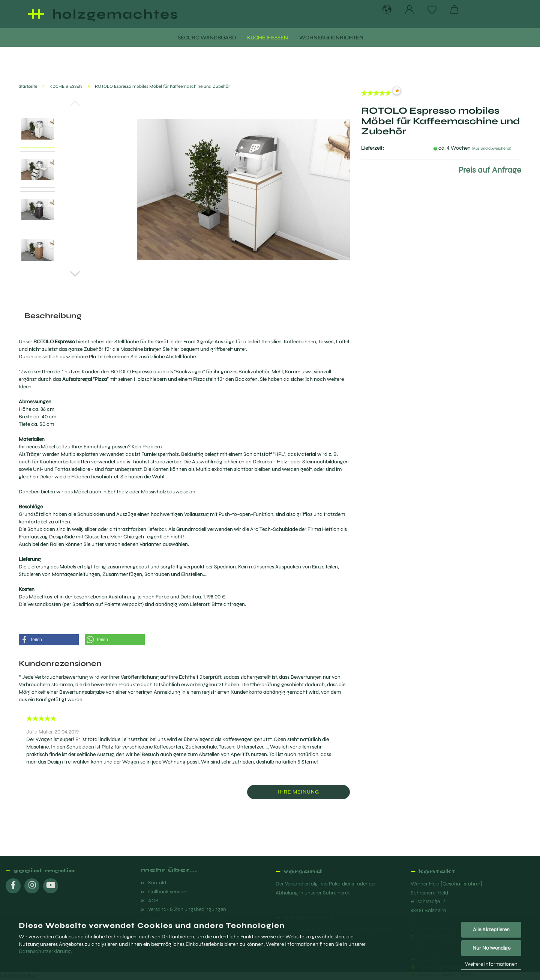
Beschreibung (53, 316)
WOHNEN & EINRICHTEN (331, 38)
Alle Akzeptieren (491, 930)
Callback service (167, 892)
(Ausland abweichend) (491, 148)
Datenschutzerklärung (45, 951)
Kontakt (157, 883)
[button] (49, 640)
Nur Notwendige (491, 948)
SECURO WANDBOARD (207, 38)
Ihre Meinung (298, 792)
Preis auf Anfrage (490, 170)
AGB (153, 901)
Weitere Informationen (491, 964)
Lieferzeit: (373, 148)
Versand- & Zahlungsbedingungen (187, 909)
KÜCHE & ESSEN (268, 38)
